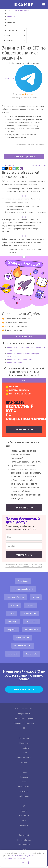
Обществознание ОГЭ (23, 646)
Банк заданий (24, 835)
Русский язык (23, 581)
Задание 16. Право (14, 363)
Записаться (23, 429)
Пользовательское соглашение (14, 858)
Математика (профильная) (23, 589)
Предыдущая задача (10, 166)
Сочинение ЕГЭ (24, 845)
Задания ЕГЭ (24, 816)
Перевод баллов (24, 840)
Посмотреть (24, 78)
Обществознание (24, 757)
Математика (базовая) (15, 597)
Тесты (24, 820)
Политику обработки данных (22, 856)
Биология (31, 605)
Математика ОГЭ (23, 638)
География (11, 630)
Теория (24, 811)
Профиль (25, 748)
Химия (12, 613)
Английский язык (30, 613)
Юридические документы (24, 718)
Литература (13, 621)
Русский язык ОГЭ (32, 630)
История (15, 605)
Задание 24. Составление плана (19, 360)
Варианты (24, 825)
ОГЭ (24, 806)
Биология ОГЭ (32, 654)
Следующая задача (39, 166)
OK (23, 863)
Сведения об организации (24, 723)
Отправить (23, 555)
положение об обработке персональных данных (24, 567)
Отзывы (24, 849)
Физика (36, 597)
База (25, 753)
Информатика (32, 621)
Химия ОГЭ (13, 654)
